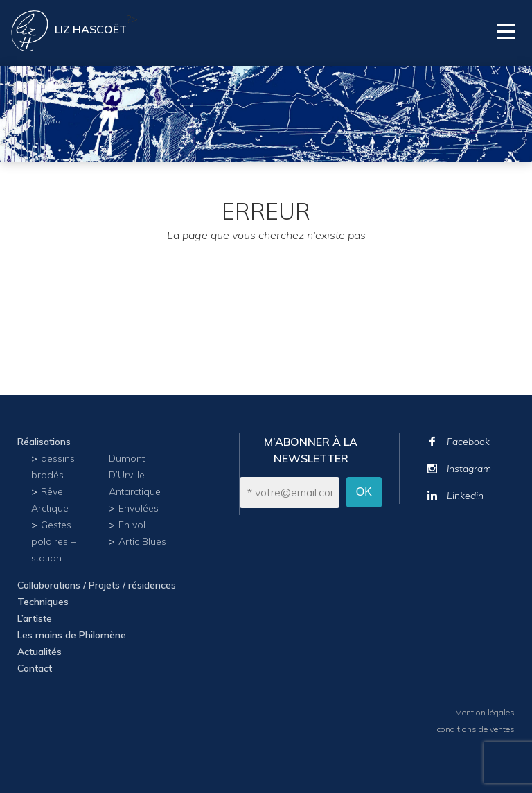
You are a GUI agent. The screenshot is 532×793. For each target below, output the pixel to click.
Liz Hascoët (91, 29)
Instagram (469, 469)
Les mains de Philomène (72, 635)
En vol (132, 525)
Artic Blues (142, 541)
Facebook (468, 442)
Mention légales (485, 712)
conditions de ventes (476, 729)
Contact (35, 668)
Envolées (139, 508)
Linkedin (465, 496)
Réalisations (44, 442)
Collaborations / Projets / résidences (97, 585)
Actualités (39, 652)
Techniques (43, 602)
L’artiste (35, 618)
